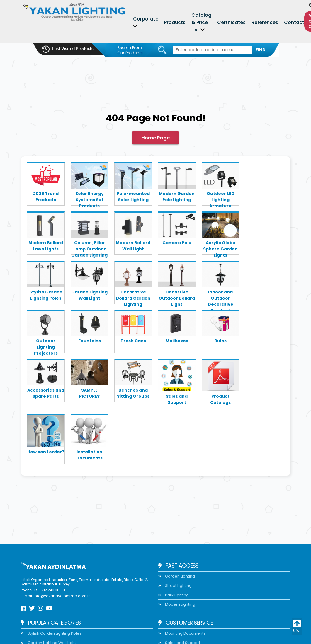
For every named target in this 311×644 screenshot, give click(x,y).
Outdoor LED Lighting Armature (221, 198)
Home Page (155, 138)
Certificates (231, 22)
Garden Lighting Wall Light (89, 295)
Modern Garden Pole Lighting (177, 197)
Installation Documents (89, 455)
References (265, 22)
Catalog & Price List (201, 22)
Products (175, 22)
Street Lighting (178, 586)
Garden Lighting (180, 576)
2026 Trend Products (46, 197)
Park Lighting (176, 595)
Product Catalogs (220, 399)
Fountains (90, 341)
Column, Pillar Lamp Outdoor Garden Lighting (89, 247)
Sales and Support (177, 399)
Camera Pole (177, 243)
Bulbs (220, 341)
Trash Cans (133, 341)
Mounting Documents (185, 633)
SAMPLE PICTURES (89, 393)
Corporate (146, 19)
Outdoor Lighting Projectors (46, 345)
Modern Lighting (180, 604)
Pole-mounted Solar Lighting (133, 197)
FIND (261, 50)
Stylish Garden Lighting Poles (46, 295)
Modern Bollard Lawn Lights (46, 246)
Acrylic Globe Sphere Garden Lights (220, 247)
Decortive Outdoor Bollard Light (177, 296)
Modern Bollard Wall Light (133, 246)
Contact (294, 22)
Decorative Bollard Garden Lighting (133, 296)
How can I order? (46, 452)
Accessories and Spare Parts (46, 393)
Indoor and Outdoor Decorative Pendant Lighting (221, 296)
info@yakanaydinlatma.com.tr (62, 596)
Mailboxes (177, 341)
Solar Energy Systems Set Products (90, 198)
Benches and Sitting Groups (133, 393)
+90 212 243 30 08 (49, 590)
